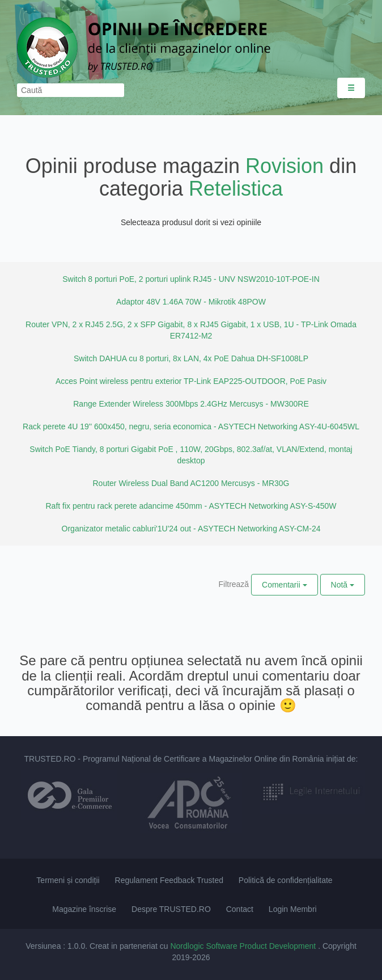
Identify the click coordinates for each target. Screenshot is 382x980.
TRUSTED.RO (50, 759)
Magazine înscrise (84, 909)
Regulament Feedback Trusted (169, 880)
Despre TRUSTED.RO (171, 909)
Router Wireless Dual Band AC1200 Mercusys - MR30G (191, 483)
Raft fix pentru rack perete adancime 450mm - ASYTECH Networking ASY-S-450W (191, 506)
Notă (343, 585)
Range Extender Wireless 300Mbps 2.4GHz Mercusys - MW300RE (191, 404)
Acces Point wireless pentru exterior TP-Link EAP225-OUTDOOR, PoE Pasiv (191, 381)
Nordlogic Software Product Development (244, 946)
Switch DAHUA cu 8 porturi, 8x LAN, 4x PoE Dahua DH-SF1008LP (191, 358)
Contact (240, 909)
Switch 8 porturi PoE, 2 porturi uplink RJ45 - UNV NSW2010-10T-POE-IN (191, 279)
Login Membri (293, 909)
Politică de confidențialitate (286, 880)
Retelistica (236, 189)
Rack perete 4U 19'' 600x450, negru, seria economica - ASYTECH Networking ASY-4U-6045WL (191, 426)
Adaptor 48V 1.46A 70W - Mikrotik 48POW (191, 302)
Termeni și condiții (68, 880)
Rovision (285, 166)
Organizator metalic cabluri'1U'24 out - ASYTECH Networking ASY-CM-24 (191, 529)
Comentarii (285, 585)
